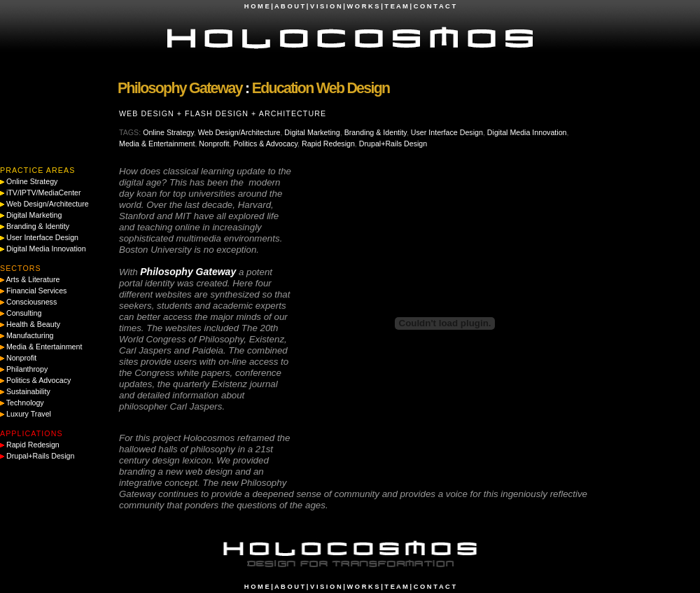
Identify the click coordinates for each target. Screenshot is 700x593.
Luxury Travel (29, 414)
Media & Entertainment (157, 144)
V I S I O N (326, 6)
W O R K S (363, 6)
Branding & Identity (376, 132)
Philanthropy (27, 369)
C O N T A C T (435, 6)
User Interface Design (447, 132)
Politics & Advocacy (266, 144)
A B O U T (289, 6)
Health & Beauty (33, 324)
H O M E (257, 6)
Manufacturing (30, 335)
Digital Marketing (312, 132)
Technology (25, 403)
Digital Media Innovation (527, 132)
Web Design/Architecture (239, 132)
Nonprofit (214, 144)
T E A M (396, 6)
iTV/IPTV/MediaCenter (44, 193)
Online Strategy (168, 132)
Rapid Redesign (328, 144)
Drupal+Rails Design (393, 144)
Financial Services (36, 291)
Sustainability (28, 391)
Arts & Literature (33, 279)
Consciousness (31, 302)
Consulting (24, 313)
